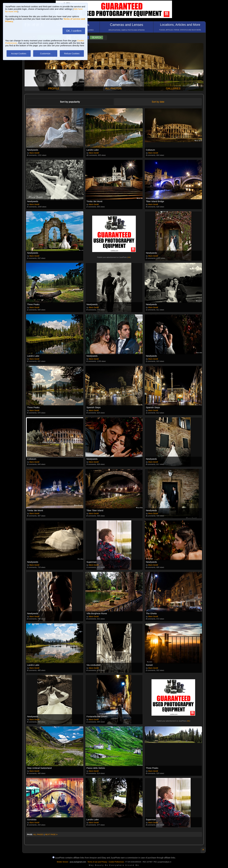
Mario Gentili (34, 153)
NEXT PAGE (51, 834)
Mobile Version (63, 862)
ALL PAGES (38, 834)
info (129, 257)
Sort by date (158, 102)
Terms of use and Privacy (97, 862)
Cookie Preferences (116, 862)
